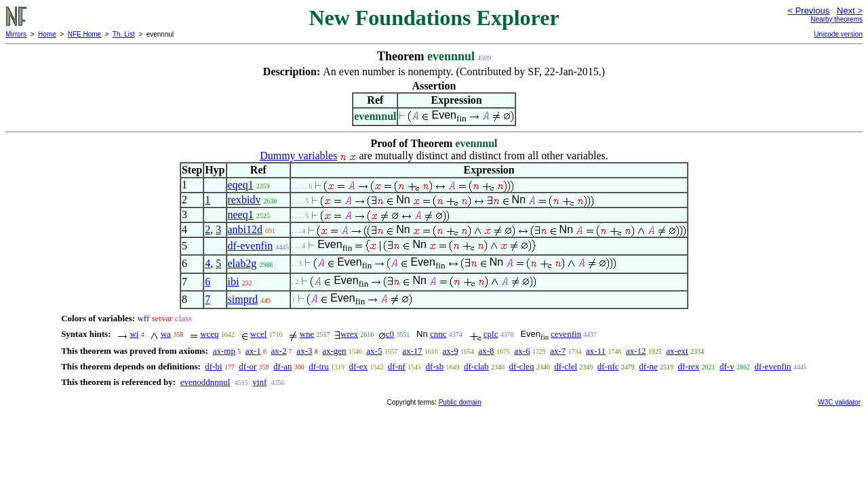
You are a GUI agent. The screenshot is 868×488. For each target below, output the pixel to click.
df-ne (648, 366)
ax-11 (596, 351)
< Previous (808, 11)
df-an (282, 366)
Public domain (460, 402)
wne (307, 334)
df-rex (689, 366)
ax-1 (253, 351)
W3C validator (839, 402)
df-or (248, 366)
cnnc (438, 334)
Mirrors (16, 34)
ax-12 (636, 351)
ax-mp (224, 351)
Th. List (124, 34)
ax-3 (304, 351)
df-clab (476, 366)
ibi (234, 282)
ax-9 (451, 351)
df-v (727, 366)
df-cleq (522, 366)
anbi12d (245, 229)
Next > (850, 11)
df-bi (213, 366)
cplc (491, 334)
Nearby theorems (836, 19)
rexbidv (244, 200)
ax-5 (374, 351)
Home (47, 34)
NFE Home (84, 34)
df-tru (319, 366)
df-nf (397, 366)
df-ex (358, 366)
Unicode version (838, 34)
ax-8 (486, 351)
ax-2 (279, 351)
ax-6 (522, 351)
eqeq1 (241, 185)
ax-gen (334, 351)
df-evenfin (251, 246)
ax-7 (558, 351)
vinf (259, 382)
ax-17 (412, 351)
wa (166, 334)
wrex (349, 334)
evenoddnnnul (205, 382)
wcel (259, 334)
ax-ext (677, 351)
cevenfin (566, 334)
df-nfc (608, 366)
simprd (243, 299)
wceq (209, 334)
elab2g (242, 263)
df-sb (435, 366)
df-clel (566, 366)
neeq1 (241, 215)
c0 (390, 334)
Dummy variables (298, 156)
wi (134, 334)
